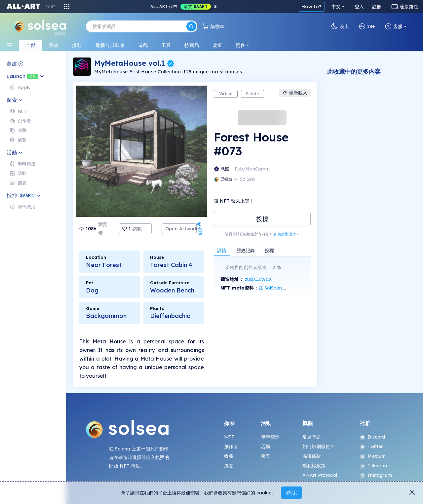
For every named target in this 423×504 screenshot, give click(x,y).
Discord (372, 437)
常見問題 (312, 437)
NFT (229, 437)
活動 (265, 446)
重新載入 (295, 93)
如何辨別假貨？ (287, 234)
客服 (394, 26)
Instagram (376, 475)
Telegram (374, 466)
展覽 (229, 466)
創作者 (231, 446)
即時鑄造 (270, 437)
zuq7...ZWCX (258, 279)
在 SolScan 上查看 (278, 288)
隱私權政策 (314, 466)
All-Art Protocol (320, 475)
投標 (262, 219)
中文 (336, 7)
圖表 (265, 456)
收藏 (229, 456)
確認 (291, 493)
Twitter (371, 446)
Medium (373, 456)
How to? (311, 6)
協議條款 (312, 456)
